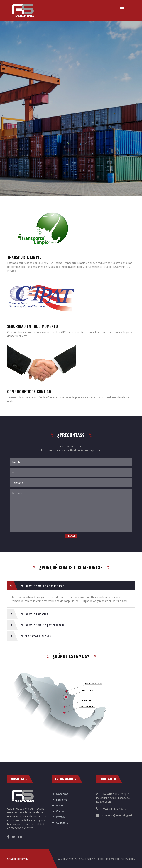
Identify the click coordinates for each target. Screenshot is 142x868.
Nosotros (62, 794)
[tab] (71, 586)
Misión (60, 805)
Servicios (62, 800)
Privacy (61, 817)
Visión (60, 811)
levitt (24, 859)
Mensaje (71, 510)
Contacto (62, 823)
